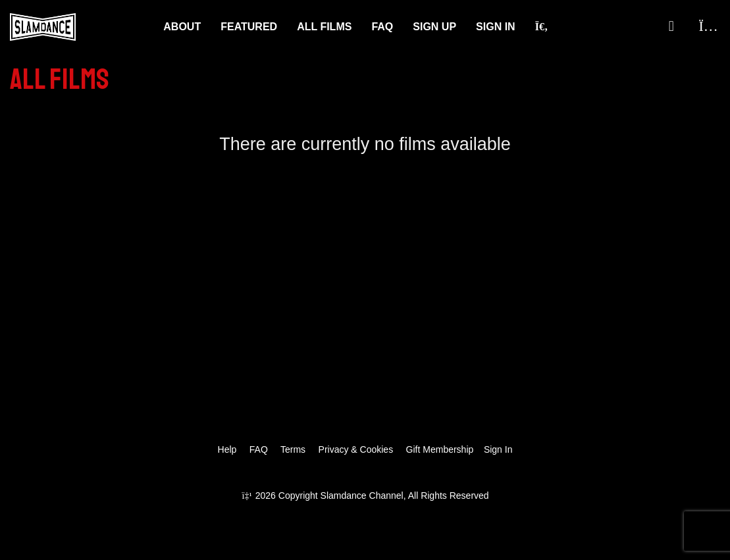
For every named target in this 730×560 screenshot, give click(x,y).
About (182, 27)
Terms (293, 449)
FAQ (382, 27)
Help (227, 449)
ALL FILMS (324, 27)
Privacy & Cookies (356, 449)
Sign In (496, 27)
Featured (249, 27)
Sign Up (434, 27)
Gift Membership (440, 449)
